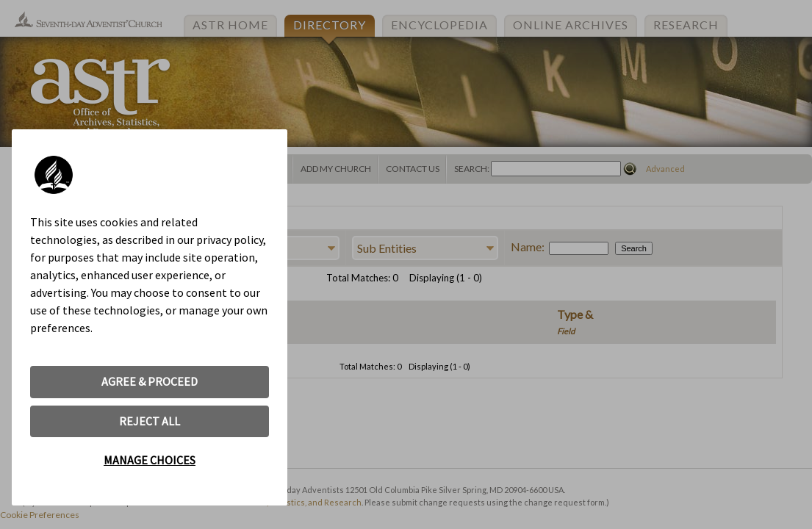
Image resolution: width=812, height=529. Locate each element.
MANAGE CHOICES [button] (150, 460)
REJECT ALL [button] (150, 421)
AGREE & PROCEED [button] (150, 381)
